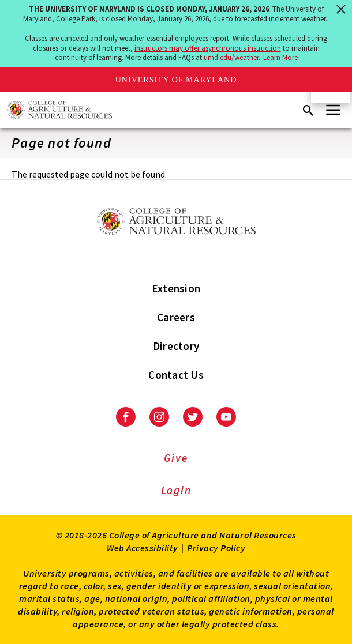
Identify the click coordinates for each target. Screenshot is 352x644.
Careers (176, 317)
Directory (176, 346)
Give (176, 458)
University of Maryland (176, 80)
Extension (176, 288)
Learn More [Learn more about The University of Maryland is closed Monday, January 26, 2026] (280, 57)
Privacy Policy (216, 548)
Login (176, 490)
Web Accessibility (143, 548)
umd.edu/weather (231, 57)
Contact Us (176, 375)
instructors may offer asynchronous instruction (208, 48)
